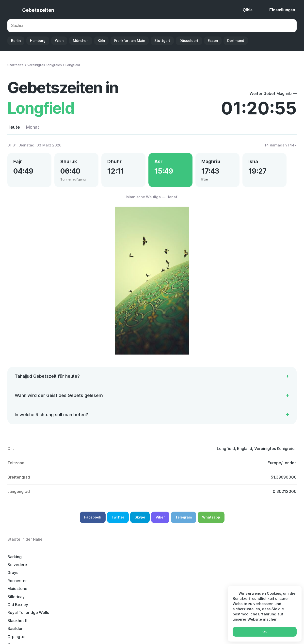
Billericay (16, 567)
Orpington (17, 575)
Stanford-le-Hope (204, 575)
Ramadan (182, 634)
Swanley (15, 599)
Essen (213, 41)
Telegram (184, 519)
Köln (101, 41)
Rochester (197, 559)
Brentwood (78, 591)
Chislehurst (197, 583)
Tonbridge (137, 591)
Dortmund (236, 41)
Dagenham (137, 575)
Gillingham (137, 583)
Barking (15, 559)
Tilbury (253, 575)
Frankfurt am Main (130, 41)
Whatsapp (211, 519)
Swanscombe (80, 575)
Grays (132, 559)
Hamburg (38, 41)
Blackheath (197, 567)
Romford (16, 591)
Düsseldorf (189, 41)
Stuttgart (162, 41)
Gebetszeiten (38, 10)
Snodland (76, 599)
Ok (265, 632)
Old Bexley (78, 567)
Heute (14, 127)
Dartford (135, 599)
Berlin (16, 41)
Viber (160, 519)
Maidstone (257, 559)
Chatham (16, 583)
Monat (33, 127)
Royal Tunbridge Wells (148, 567)
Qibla (248, 10)
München (81, 41)
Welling (254, 583)
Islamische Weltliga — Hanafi (152, 199)
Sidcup (193, 591)
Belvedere (77, 559)
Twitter (118, 519)
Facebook (93, 519)
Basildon (255, 567)
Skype (140, 519)
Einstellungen (282, 10)
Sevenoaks (78, 583)
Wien (59, 41)
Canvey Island (200, 599)
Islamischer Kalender (149, 634)
